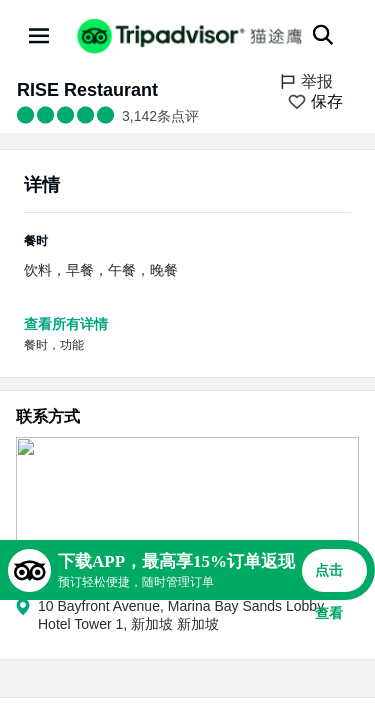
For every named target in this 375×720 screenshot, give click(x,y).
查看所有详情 (66, 324)
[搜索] (323, 35)
